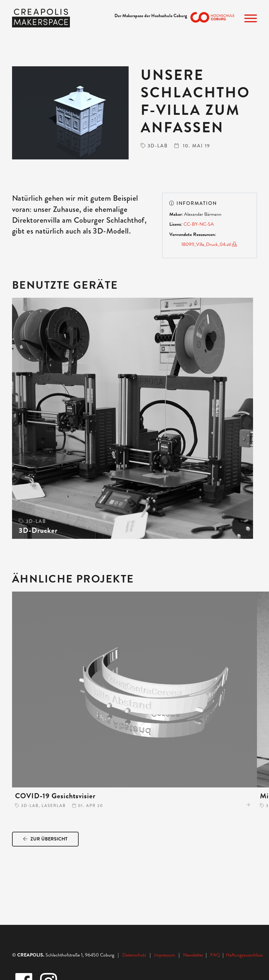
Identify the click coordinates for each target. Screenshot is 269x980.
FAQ (216, 955)
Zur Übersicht (45, 839)
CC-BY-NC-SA (199, 224)
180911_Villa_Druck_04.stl (209, 244)
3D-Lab (158, 146)
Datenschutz (134, 955)
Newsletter (194, 955)
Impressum (165, 955)
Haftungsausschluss (244, 955)
